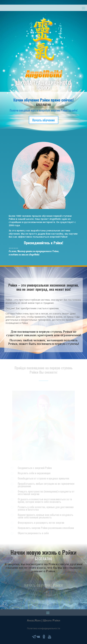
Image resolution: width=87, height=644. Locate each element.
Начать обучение (44, 120)
